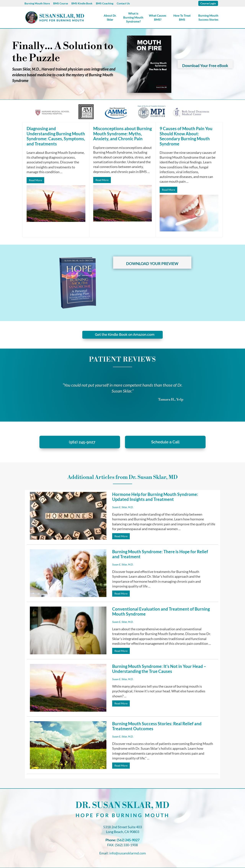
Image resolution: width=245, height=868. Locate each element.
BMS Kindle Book (82, 4)
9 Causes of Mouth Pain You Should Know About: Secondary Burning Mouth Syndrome (186, 136)
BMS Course (61, 4)
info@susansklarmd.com (128, 847)
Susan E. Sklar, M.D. (123, 507)
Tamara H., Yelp (171, 400)
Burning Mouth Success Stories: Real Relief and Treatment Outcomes (157, 720)
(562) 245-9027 (82, 442)
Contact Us (123, 4)
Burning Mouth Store (37, 4)
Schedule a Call (165, 442)
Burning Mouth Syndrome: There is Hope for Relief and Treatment (160, 554)
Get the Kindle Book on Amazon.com (125, 335)
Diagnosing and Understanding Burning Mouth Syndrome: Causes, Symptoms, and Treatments (56, 136)
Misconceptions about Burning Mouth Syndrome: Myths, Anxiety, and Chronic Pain (122, 134)
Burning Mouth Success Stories (208, 17)
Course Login (208, 3)
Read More (35, 180)
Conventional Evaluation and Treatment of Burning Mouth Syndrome (161, 611)
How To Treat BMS (182, 17)
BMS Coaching (105, 4)
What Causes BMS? (158, 17)
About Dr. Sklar (110, 17)
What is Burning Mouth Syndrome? (133, 17)
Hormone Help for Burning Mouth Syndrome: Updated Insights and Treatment (155, 497)
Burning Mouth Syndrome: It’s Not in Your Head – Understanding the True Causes (140, 669)
